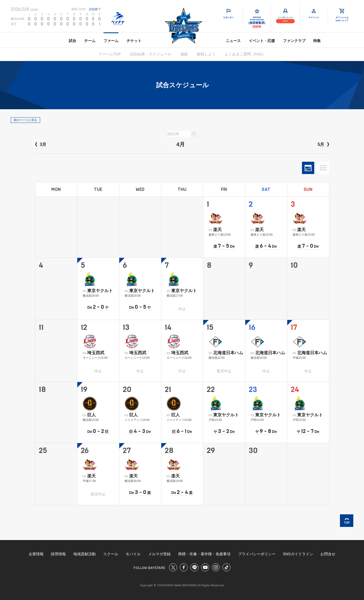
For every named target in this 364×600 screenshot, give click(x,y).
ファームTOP (110, 54)
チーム (90, 41)
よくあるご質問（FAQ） (245, 54)
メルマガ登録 (159, 554)
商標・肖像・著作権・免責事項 (204, 554)
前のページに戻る (25, 120)
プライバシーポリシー (257, 554)
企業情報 (36, 554)
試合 (72, 41)
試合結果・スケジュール (151, 54)
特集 (317, 41)
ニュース (233, 41)
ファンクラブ (294, 41)
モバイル (133, 554)
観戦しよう (206, 54)
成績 (184, 54)
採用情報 (58, 554)
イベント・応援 (262, 41)
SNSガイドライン (298, 554)
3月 (41, 144)
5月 (323, 144)
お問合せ (328, 554)
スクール (111, 554)
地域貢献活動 (85, 554)
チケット (134, 41)
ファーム (111, 41)
